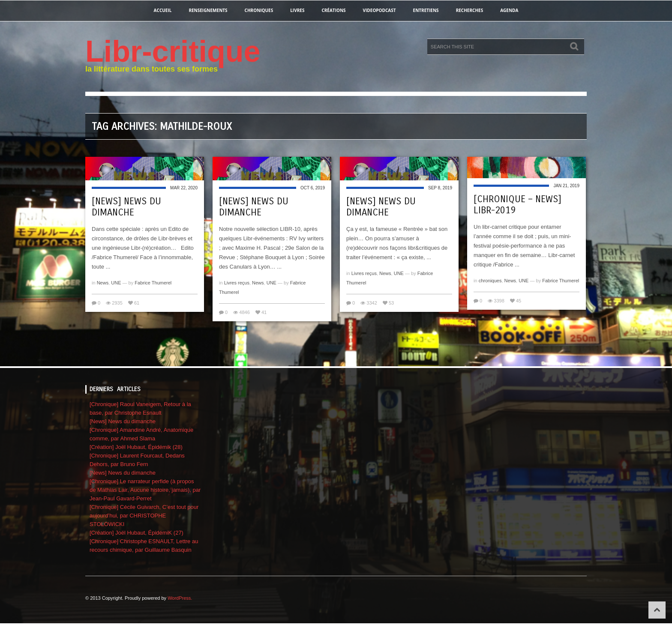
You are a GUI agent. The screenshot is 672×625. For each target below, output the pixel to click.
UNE (116, 283)
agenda (509, 10)
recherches (470, 10)
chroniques (259, 10)
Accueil (163, 10)
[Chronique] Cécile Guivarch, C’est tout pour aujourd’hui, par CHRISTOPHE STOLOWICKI (144, 516)
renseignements (208, 10)
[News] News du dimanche (126, 207)
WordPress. (180, 598)
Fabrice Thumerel (153, 283)
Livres (297, 10)
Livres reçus (237, 283)
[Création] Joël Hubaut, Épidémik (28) (136, 447)
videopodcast (379, 10)
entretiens (426, 10)
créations (333, 10)
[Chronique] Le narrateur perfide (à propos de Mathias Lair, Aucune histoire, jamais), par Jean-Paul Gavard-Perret (145, 490)
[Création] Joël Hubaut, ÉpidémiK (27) (136, 533)
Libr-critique (173, 51)
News (103, 283)
